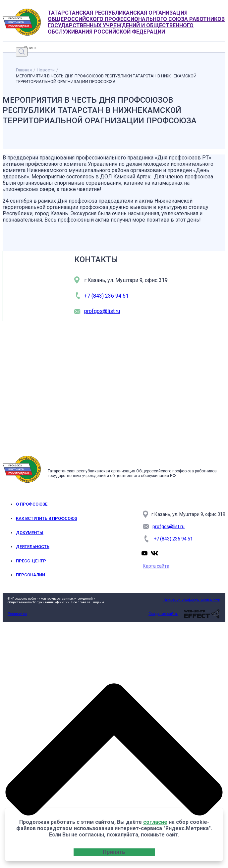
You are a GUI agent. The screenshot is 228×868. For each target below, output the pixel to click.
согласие (155, 822)
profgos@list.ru (102, 311)
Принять (114, 852)
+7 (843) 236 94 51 (106, 296)
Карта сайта (156, 566)
